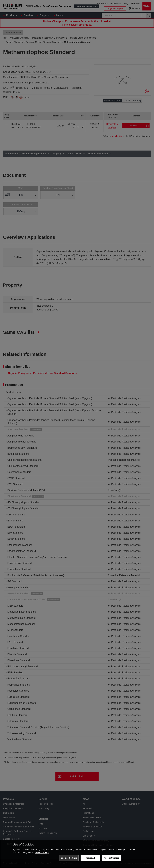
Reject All (90, 858)
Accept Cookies (111, 858)
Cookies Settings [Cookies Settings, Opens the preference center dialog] (69, 858)
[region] (77, 854)
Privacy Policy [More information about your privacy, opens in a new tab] (42, 852)
